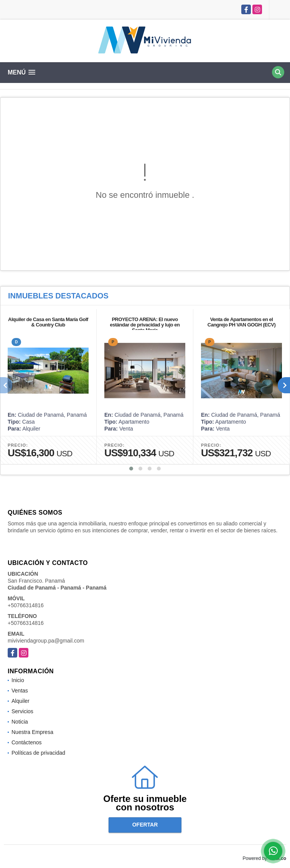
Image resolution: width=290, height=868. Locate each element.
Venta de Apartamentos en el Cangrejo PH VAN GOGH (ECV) (241, 322)
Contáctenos (27, 742)
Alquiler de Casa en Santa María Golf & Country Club (48, 322)
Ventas (20, 691)
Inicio (18, 680)
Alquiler (21, 701)
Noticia (20, 722)
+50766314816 (26, 605)
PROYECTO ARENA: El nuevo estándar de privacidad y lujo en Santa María (145, 325)
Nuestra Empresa (32, 732)
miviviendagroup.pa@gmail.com (46, 641)
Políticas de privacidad (38, 753)
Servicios (22, 711)
